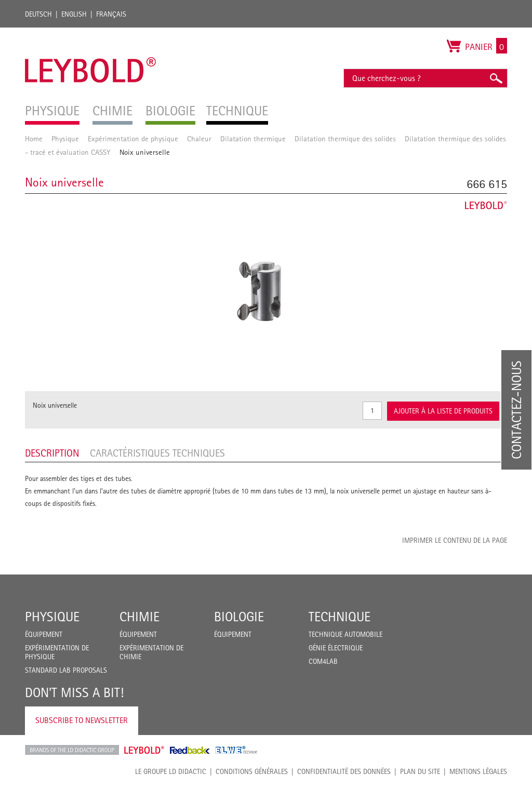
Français (111, 14)
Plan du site (420, 771)
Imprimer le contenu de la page (455, 540)
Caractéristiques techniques (157, 453)
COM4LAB (323, 661)
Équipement (44, 634)
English (74, 14)
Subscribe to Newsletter (82, 720)
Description (52, 453)
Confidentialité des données (344, 771)
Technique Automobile (345, 634)
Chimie (139, 617)
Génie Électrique (336, 648)
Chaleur (199, 138)
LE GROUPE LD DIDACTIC (171, 771)
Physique (65, 138)
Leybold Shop (144, 750)
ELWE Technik (236, 750)
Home (34, 138)
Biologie (239, 617)
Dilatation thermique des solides (345, 138)
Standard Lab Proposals (66, 670)
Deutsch (38, 14)
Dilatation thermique (253, 138)
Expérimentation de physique (133, 138)
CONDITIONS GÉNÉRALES (252, 771)
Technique (340, 617)
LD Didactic (72, 750)
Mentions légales (478, 771)
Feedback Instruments (190, 750)
